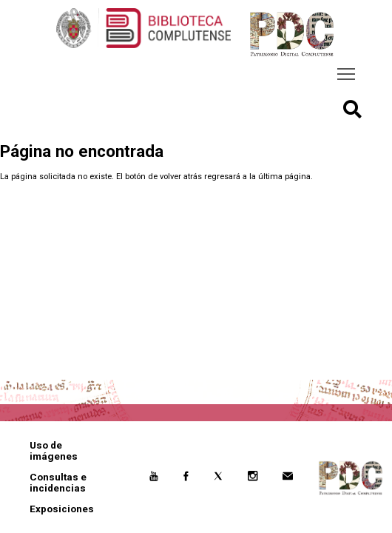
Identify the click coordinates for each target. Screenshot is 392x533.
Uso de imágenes (54, 451)
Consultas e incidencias (58, 483)
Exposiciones (62, 509)
